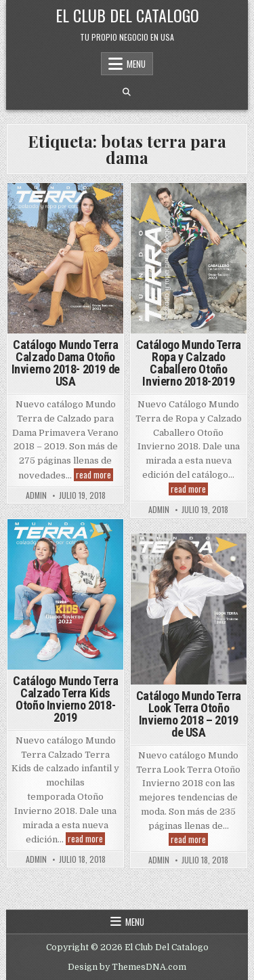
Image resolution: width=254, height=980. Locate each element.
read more (94, 475)
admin (36, 495)
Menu (136, 64)
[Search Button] (127, 92)
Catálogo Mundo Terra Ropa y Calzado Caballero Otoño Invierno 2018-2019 (189, 363)
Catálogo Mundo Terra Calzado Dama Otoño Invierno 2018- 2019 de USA (66, 363)
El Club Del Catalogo (127, 15)
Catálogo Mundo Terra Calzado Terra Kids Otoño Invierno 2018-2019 (65, 699)
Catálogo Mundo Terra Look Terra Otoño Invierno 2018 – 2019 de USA (189, 714)
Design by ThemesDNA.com (127, 967)
